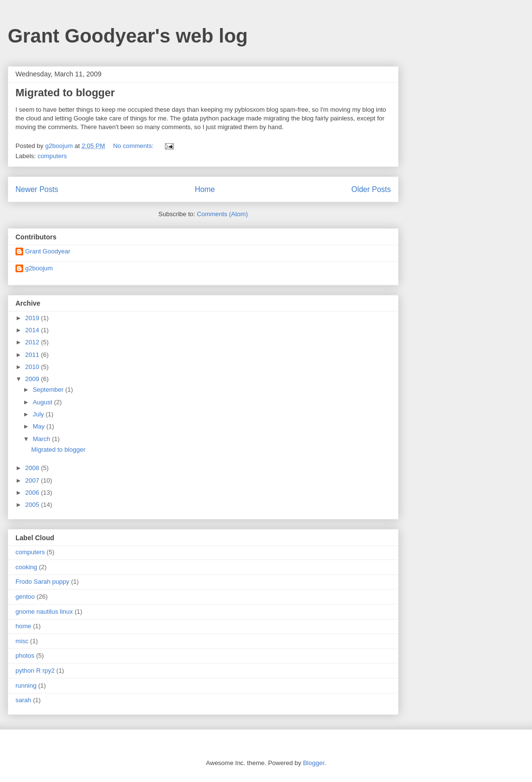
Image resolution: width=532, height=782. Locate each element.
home (23, 626)
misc (22, 641)
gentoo (25, 597)
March (43, 439)
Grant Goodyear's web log (128, 36)
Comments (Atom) (222, 214)
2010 (33, 367)
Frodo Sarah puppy (42, 582)
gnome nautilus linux (44, 612)
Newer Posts (37, 189)
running (26, 686)
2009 (33, 379)
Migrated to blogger (65, 93)
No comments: (134, 146)
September (49, 390)
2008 (33, 468)
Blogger (313, 763)
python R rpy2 (35, 671)
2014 (33, 330)
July (39, 414)
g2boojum (39, 268)
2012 (33, 342)
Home (205, 189)
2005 (33, 505)
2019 (33, 318)
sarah (23, 700)
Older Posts (371, 189)
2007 (33, 480)
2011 (33, 355)
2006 (33, 493)
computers (52, 156)
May (40, 426)
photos (25, 656)
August (44, 402)
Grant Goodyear (48, 251)
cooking (26, 567)
